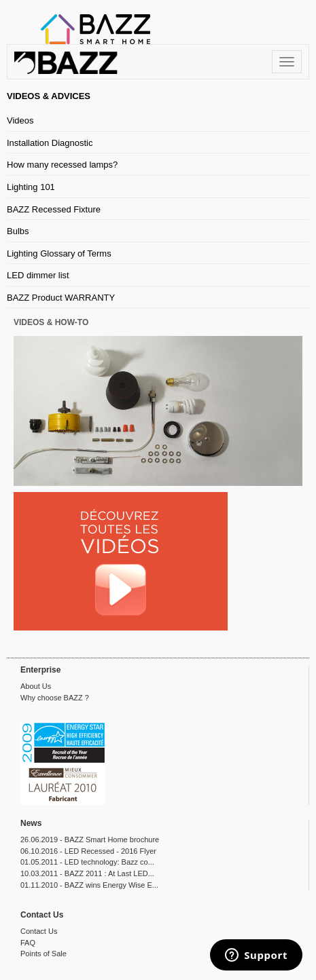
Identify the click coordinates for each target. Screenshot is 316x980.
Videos (20, 120)
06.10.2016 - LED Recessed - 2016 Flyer (88, 851)
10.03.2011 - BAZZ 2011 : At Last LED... (87, 873)
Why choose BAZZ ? (55, 698)
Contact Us (39, 931)
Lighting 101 (31, 187)
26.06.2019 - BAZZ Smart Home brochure (90, 840)
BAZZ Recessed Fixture (54, 209)
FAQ (28, 943)
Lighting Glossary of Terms (59, 253)
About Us (36, 686)
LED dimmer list (38, 275)
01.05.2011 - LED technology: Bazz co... (87, 862)
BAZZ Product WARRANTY (61, 298)
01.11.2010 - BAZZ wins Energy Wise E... (89, 885)
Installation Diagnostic (50, 143)
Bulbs (18, 231)
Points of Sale (43, 954)
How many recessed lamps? (62, 165)
